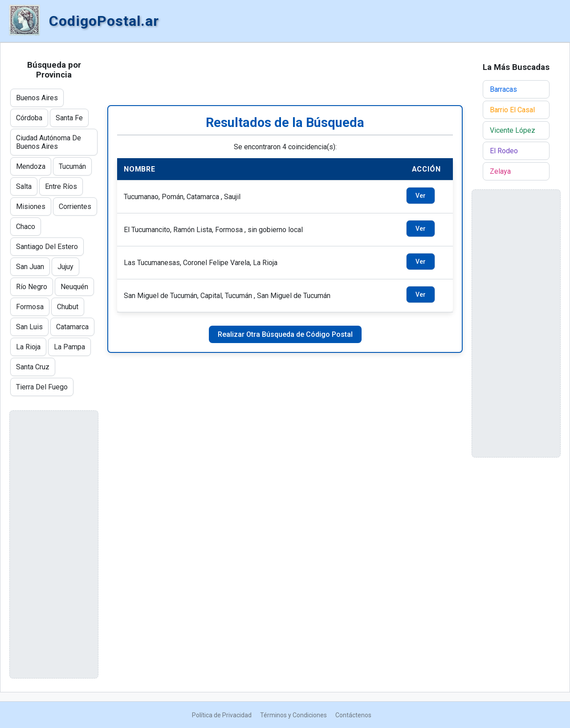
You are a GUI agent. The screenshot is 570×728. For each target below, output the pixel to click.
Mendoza (31, 166)
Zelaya (500, 171)
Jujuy (65, 267)
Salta (24, 186)
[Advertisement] (285, 74)
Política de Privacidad (222, 715)
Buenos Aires (37, 98)
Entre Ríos (61, 186)
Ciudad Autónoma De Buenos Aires (49, 142)
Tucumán (72, 166)
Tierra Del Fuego (42, 387)
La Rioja (28, 347)
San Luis (29, 327)
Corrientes (75, 207)
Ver (421, 196)
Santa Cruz (33, 367)
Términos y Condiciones (293, 715)
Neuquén (74, 287)
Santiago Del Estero (47, 247)
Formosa (30, 307)
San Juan (30, 267)
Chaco (26, 227)
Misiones (31, 207)
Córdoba (29, 118)
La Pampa (69, 347)
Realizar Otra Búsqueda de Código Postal (285, 334)
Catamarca (72, 327)
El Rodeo (504, 151)
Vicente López (513, 130)
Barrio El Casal (512, 110)
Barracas (503, 89)
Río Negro (32, 287)
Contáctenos (353, 715)
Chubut (68, 307)
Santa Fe (69, 118)
